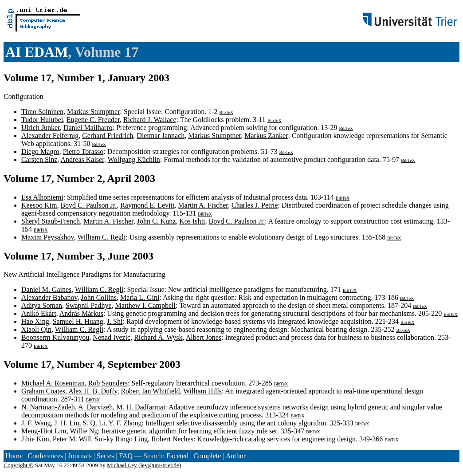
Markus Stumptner (94, 112)
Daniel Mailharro (88, 128)
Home (14, 456)
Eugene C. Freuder (93, 120)
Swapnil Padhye (89, 305)
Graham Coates (43, 391)
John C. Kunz (157, 221)
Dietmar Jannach (161, 136)
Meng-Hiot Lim (44, 431)
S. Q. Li (94, 423)
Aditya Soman (42, 305)
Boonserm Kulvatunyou (55, 337)
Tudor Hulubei (42, 120)
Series (105, 456)
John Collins (98, 297)
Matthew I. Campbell (145, 305)
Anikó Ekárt (39, 313)
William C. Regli (101, 237)
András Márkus (81, 313)
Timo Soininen (42, 112)
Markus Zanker (266, 136)
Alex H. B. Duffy (93, 391)
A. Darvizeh (95, 407)
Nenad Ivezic (112, 337)
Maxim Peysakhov (48, 237)
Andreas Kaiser (82, 159)
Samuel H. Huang (78, 321)
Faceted (177, 456)
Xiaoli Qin (36, 329)
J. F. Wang (36, 423)
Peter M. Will (72, 439)
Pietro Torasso (83, 151)
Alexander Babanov (49, 297)
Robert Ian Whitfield (150, 391)
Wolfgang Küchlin (134, 159)
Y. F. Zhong (125, 423)
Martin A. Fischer (203, 205)
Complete (207, 456)
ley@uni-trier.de (160, 465)
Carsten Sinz (39, 159)
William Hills (202, 391)
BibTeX (227, 112)
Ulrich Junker (41, 128)
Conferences (45, 456)
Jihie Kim (35, 439)
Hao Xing (35, 321)
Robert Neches (172, 439)
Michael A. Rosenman (53, 383)
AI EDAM (37, 52)
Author (236, 456)
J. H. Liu (67, 423)
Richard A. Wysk (158, 337)
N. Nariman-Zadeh (48, 407)
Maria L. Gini (140, 297)
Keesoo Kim (39, 205)
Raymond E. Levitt (147, 205)
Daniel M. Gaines (46, 289)
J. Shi (115, 321)
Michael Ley (122, 465)
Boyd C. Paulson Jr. (88, 205)
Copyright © (19, 465)
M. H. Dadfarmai (141, 407)
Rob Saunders (108, 383)
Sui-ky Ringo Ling (121, 439)
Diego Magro (40, 151)
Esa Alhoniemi (42, 197)
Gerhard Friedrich (108, 136)
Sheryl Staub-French (51, 221)
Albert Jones (204, 337)
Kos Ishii (192, 221)
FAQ (126, 456)
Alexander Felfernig (50, 136)
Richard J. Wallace (150, 120)
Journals (80, 456)
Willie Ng (84, 431)
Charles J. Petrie (255, 205)
